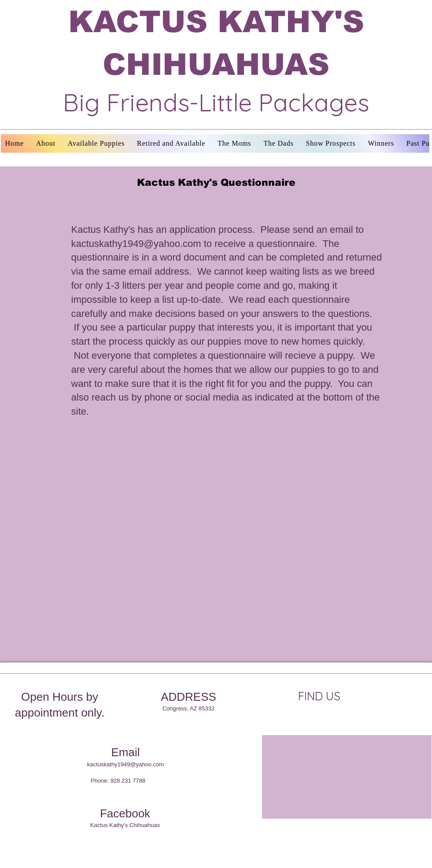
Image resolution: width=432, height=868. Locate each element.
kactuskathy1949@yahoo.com (136, 244)
